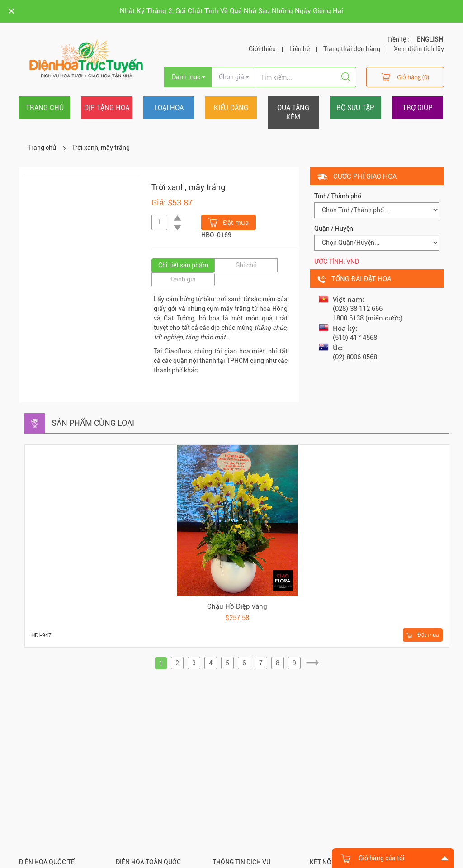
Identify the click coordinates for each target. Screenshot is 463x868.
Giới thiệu (262, 49)
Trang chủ (45, 108)
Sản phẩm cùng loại (93, 423)
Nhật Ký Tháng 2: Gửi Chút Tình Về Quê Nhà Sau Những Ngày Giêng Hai (231, 11)
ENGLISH (430, 39)
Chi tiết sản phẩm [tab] (183, 265)
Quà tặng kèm (293, 112)
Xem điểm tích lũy (419, 49)
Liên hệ (300, 49)
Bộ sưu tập (355, 108)
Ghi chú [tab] (246, 265)
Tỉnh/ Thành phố (338, 196)
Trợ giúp (418, 108)
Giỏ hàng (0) (405, 77)
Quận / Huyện (334, 229)
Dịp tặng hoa (107, 108)
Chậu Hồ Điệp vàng (237, 606)
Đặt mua (229, 222)
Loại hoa (169, 108)
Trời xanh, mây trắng (101, 148)
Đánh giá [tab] (183, 279)
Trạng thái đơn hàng (352, 49)
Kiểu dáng (231, 108)
